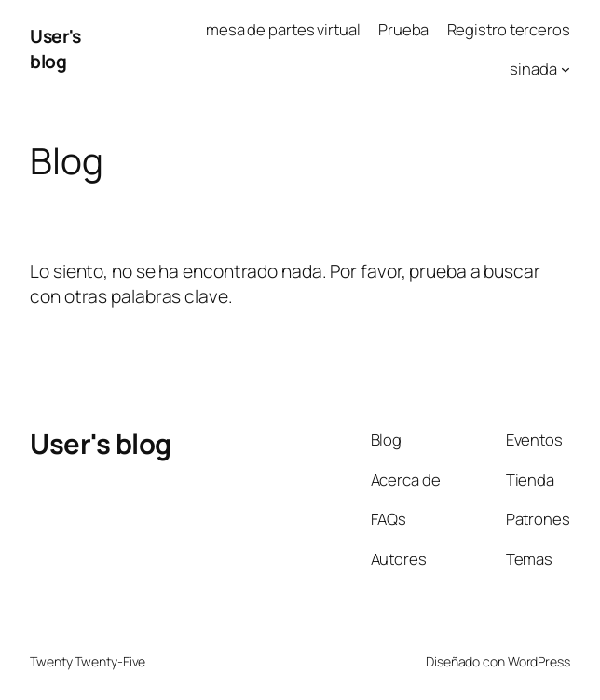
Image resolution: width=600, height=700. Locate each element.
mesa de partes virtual (283, 29)
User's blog (55, 48)
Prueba (403, 29)
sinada (533, 69)
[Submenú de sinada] (566, 69)
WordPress (539, 661)
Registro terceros (509, 29)
